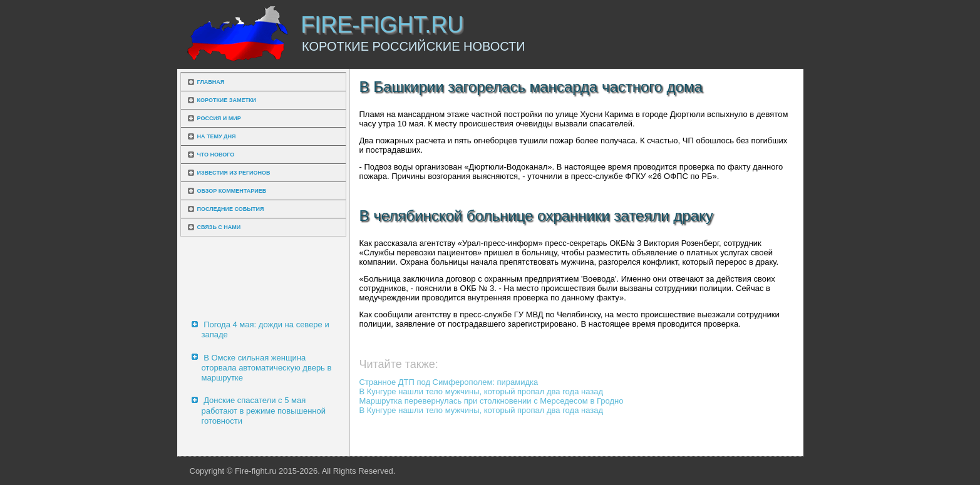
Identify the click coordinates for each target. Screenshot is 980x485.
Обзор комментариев (232, 191)
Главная (211, 82)
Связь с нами (219, 227)
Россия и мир (219, 118)
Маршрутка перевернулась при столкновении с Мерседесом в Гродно (492, 401)
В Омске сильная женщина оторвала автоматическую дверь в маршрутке (267, 368)
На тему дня (217, 136)
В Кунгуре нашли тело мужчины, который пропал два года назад (482, 391)
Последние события (231, 209)
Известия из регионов (234, 173)
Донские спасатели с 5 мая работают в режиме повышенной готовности (264, 411)
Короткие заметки (227, 100)
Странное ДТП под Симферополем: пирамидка (449, 382)
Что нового (216, 155)
